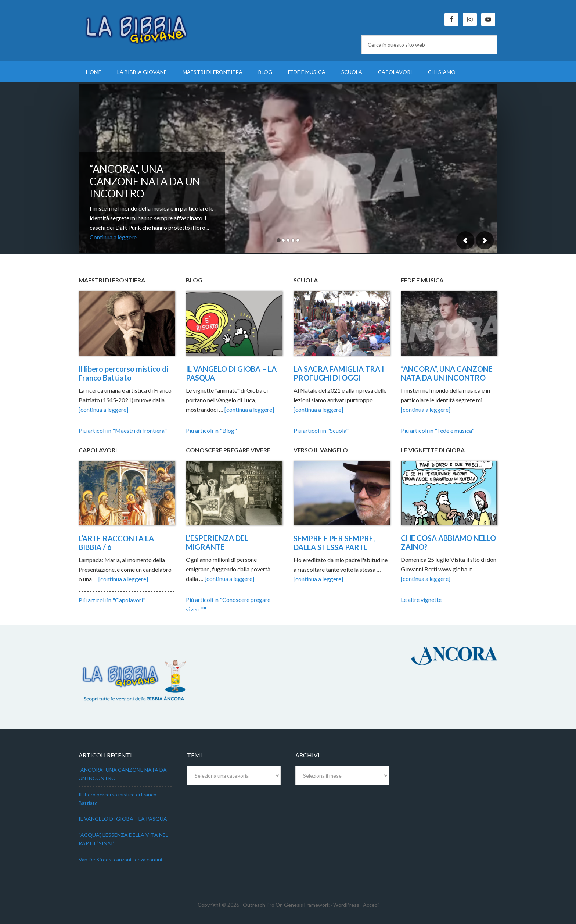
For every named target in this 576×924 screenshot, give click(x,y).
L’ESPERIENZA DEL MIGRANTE (217, 542)
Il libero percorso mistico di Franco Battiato (123, 373)
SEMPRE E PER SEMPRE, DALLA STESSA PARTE (334, 543)
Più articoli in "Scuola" (321, 430)
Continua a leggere (113, 237)
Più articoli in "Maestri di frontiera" (123, 430)
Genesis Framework (307, 905)
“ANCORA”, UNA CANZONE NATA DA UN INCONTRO (145, 181)
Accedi (371, 905)
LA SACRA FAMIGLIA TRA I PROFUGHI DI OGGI (339, 373)
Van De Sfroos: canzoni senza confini (120, 859)
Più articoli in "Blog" (211, 430)
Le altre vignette (421, 600)
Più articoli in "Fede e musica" (438, 430)
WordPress (346, 905)
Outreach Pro (259, 905)
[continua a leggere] (103, 409)
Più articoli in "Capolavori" (112, 600)
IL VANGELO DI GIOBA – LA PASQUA (123, 819)
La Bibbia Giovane (141, 26)
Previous (465, 240)
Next (485, 240)
